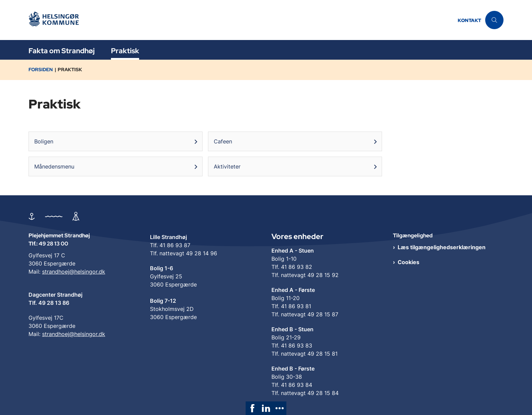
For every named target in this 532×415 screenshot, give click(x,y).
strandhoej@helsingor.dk (74, 272)
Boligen (44, 141)
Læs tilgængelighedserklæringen (442, 247)
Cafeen (223, 141)
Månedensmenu (54, 166)
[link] (252, 408)
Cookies (408, 262)
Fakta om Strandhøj (62, 51)
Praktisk (125, 51)
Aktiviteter (227, 166)
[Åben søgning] (494, 20)
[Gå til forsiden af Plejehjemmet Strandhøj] (56, 20)
